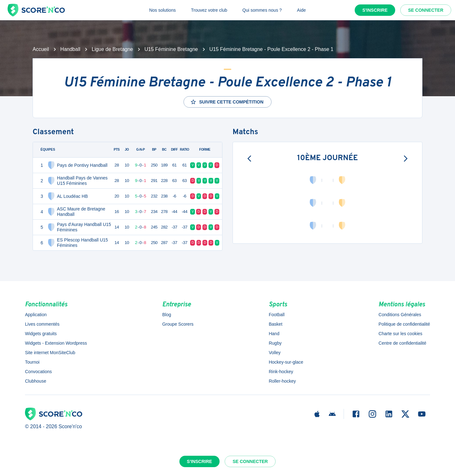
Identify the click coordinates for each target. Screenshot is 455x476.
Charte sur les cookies (400, 334)
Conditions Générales (400, 315)
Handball (70, 49)
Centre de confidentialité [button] (402, 343)
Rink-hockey (281, 372)
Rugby (275, 343)
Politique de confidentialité (404, 324)
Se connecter (426, 10)
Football (277, 315)
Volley (274, 353)
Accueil (41, 49)
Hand (274, 334)
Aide (302, 10)
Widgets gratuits (41, 334)
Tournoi (32, 362)
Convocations (38, 372)
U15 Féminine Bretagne (171, 49)
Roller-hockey (282, 381)
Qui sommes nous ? (262, 10)
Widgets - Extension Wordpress (56, 343)
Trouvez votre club (209, 10)
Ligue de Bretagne (112, 49)
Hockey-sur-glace (286, 362)
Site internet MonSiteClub (50, 353)
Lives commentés (42, 324)
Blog (167, 315)
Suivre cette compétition (227, 102)
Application (36, 315)
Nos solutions (162, 10)
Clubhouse (36, 381)
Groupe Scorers (178, 324)
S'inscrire (375, 10)
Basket (275, 324)
